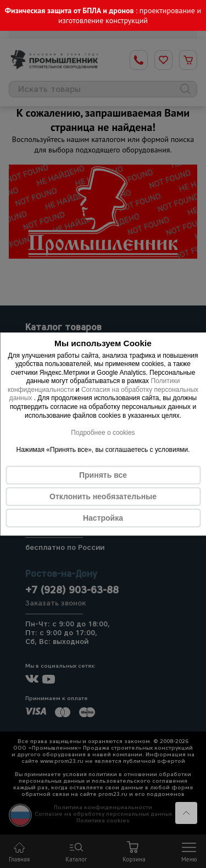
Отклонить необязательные (103, 496)
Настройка (103, 518)
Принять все (103, 475)
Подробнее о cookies (103, 433)
